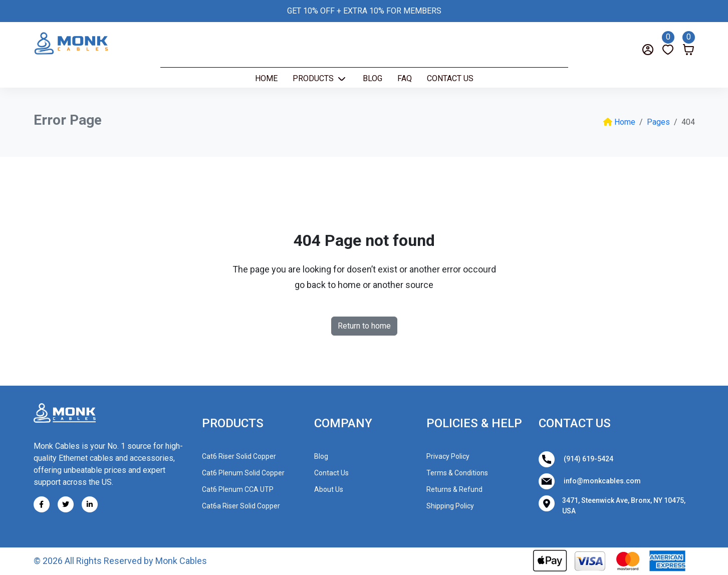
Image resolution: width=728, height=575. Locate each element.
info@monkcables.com (590, 481)
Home (266, 78)
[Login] (648, 49)
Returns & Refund (454, 489)
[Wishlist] (668, 43)
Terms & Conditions (457, 473)
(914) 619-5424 (576, 459)
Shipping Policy (450, 506)
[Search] (55, 49)
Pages (658, 122)
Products (314, 78)
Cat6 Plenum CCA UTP (238, 489)
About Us (329, 489)
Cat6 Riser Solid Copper (239, 456)
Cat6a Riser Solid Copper (241, 506)
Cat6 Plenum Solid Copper (243, 473)
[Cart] (689, 43)
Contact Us (450, 78)
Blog (373, 78)
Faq (405, 78)
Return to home (364, 326)
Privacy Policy (448, 456)
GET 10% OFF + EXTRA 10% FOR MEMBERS (364, 11)
